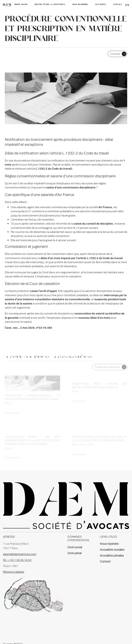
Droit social (75, 547)
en (127, 5)
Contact (105, 561)
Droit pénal (75, 553)
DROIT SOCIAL (21, 4)
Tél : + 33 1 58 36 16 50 (17, 560)
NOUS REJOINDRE (80, 4)
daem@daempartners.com (20, 554)
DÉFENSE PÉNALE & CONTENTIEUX (50, 4)
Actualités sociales (112, 550)
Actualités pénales (112, 556)
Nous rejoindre (109, 544)
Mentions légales (14, 572)
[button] (100, 4)
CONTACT (118, 4)
